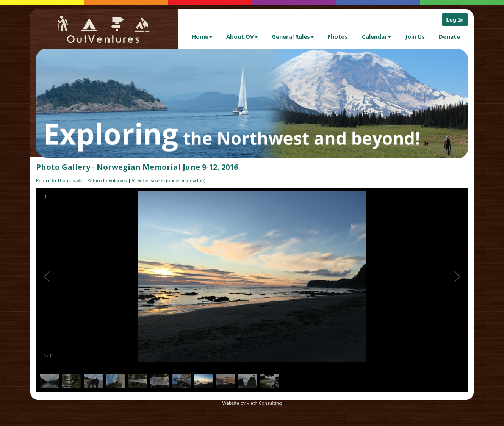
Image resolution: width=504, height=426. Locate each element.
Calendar (376, 36)
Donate (449, 36)
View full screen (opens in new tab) (169, 181)
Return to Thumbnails (59, 181)
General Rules (293, 36)
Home (202, 36)
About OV (242, 36)
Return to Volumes (107, 181)
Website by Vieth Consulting (252, 403)
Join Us (415, 36)
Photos (338, 36)
